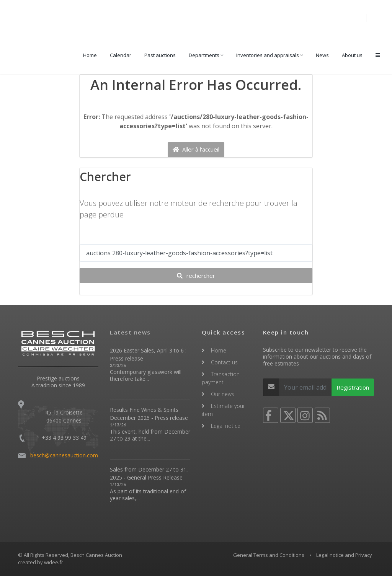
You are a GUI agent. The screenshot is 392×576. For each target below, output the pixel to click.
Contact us (224, 362)
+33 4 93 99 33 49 (64, 438)
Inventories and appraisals (268, 55)
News (322, 55)
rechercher (196, 276)
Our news (223, 394)
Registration (353, 387)
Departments (204, 55)
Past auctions (160, 55)
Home (90, 55)
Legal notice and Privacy (344, 555)
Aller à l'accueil (196, 149)
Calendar (121, 55)
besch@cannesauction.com (64, 455)
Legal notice (226, 426)
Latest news (130, 332)
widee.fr (54, 562)
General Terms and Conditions (269, 555)
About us (352, 55)
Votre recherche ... (107, 237)
